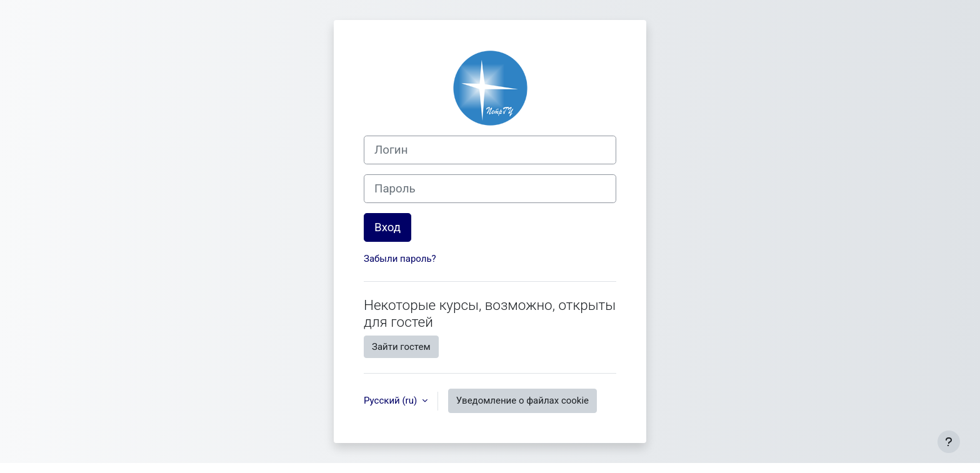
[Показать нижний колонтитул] (949, 442)
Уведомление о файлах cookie (522, 401)
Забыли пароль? (400, 259)
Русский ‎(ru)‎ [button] (392, 401)
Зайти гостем (401, 347)
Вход (387, 227)
